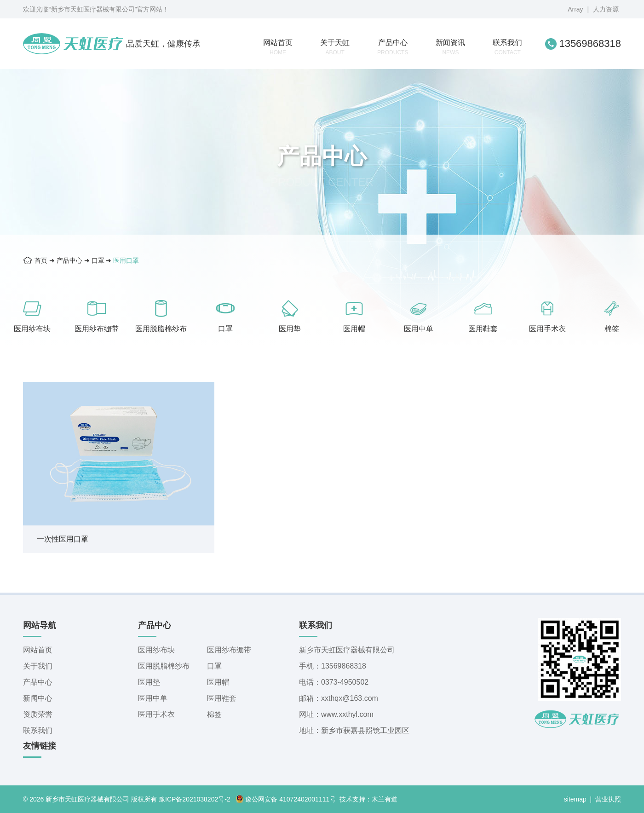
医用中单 (419, 329)
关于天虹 (335, 47)
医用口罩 (126, 260)
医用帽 (354, 329)
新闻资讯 (450, 47)
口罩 (98, 260)
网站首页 (278, 47)
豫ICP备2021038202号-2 (195, 799)
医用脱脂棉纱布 (161, 329)
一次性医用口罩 (63, 539)
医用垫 (290, 329)
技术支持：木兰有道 (368, 799)
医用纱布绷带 (97, 329)
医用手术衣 (547, 329)
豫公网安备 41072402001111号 (286, 799)
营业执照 (608, 799)
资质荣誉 (38, 714)
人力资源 (606, 9)
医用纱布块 (32, 329)
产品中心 (393, 47)
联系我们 (507, 47)
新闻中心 (38, 698)
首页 (41, 260)
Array (575, 9)
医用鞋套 (483, 329)
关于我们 (38, 666)
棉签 (612, 329)
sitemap (575, 799)
